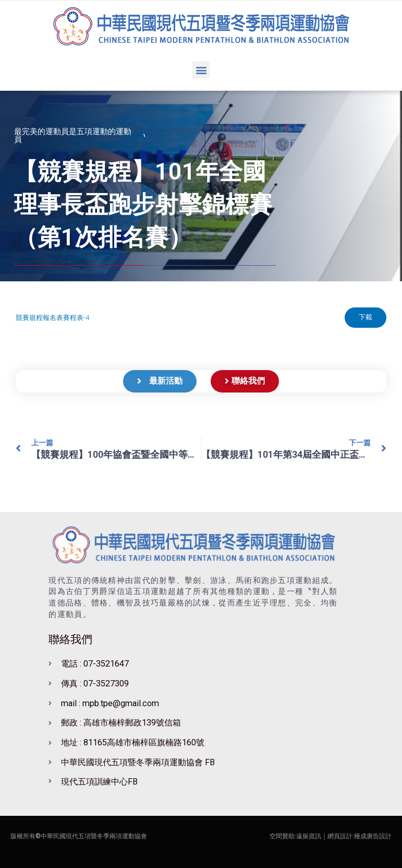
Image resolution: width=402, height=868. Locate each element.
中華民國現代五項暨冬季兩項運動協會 (94, 836)
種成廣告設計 (373, 836)
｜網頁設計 (337, 836)
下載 (365, 318)
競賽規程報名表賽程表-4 (52, 318)
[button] (201, 70)
